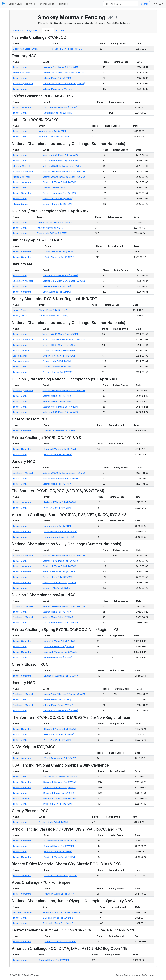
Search (145, 4)
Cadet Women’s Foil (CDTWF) (60, 257)
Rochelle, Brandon (22, 912)
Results (48, 30)
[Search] (121, 4)
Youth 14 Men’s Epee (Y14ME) (67, 49)
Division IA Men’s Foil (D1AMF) (54, 822)
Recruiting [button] (62, 4)
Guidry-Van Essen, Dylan (25, 49)
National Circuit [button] (46, 4)
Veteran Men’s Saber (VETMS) (58, 617)
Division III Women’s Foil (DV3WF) (60, 182)
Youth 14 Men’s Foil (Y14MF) (54, 316)
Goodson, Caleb (21, 361)
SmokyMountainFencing (120, 23)
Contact (136, 975)
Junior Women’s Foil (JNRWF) (60, 252)
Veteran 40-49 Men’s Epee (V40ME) (61, 161)
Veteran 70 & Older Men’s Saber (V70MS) (64, 84)
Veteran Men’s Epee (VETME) (58, 89)
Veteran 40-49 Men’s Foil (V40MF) (60, 67)
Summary (18, 30)
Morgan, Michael (21, 73)
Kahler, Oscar (20, 310)
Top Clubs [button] (30, 4)
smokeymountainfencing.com (69, 23)
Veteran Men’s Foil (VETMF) (57, 78)
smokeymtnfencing (96, 23)
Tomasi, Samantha (22, 107)
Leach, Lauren (20, 356)
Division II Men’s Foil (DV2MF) (58, 188)
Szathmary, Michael (23, 84)
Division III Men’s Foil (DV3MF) (58, 199)
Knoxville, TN (46, 23)
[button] (161, 4)
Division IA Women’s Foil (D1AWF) (61, 431)
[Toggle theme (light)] (155, 4)
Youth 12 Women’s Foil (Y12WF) (60, 942)
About (152, 975)
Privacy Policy (123, 975)
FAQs (145, 975)
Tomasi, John (20, 67)
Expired (60, 30)
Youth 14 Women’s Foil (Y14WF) (59, 572)
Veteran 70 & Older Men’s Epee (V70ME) (63, 73)
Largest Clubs (16, 4)
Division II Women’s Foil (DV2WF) (61, 107)
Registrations (34, 30)
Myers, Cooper (20, 204)
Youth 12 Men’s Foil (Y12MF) (53, 310)
